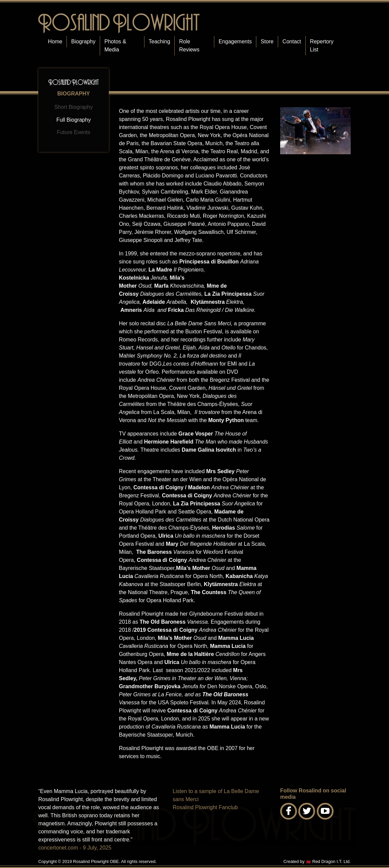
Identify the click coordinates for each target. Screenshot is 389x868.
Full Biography (74, 120)
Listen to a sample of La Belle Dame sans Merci (216, 795)
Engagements (235, 42)
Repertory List (322, 46)
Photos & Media (115, 46)
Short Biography (74, 107)
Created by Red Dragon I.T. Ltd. (317, 861)
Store (267, 42)
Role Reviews (189, 46)
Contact (292, 42)
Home (55, 42)
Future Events (74, 132)
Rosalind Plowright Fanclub (205, 807)
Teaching (160, 42)
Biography (83, 42)
